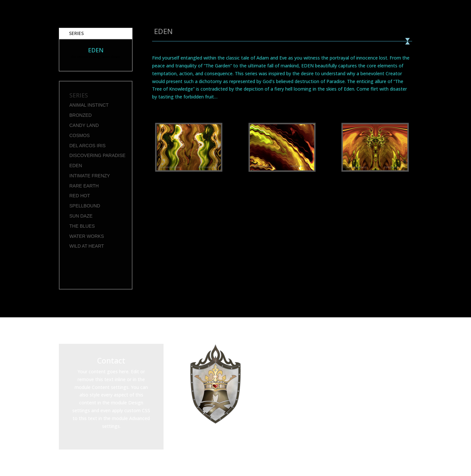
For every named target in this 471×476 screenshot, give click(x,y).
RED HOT (80, 196)
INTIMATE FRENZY (90, 176)
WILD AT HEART (87, 246)
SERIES (76, 33)
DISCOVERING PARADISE (97, 155)
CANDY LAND (84, 125)
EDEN (76, 166)
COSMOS (79, 135)
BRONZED (80, 115)
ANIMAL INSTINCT (89, 105)
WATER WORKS (87, 236)
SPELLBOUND (85, 206)
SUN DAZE (81, 216)
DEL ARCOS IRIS (87, 146)
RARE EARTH (84, 186)
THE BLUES (82, 226)
